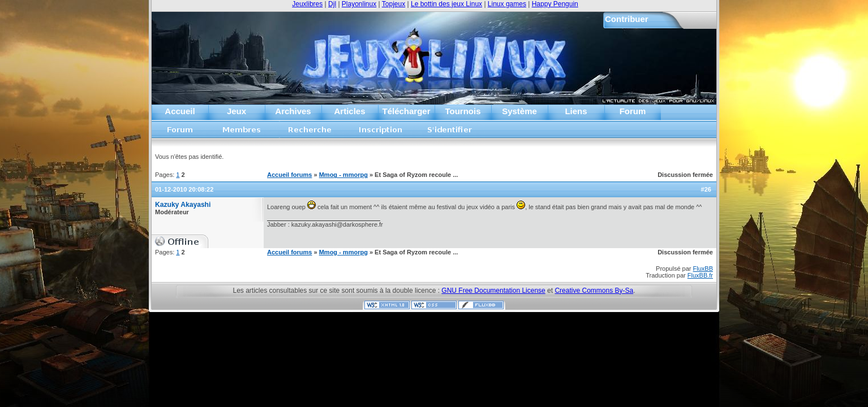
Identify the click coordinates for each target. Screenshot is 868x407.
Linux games (507, 4)
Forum (633, 111)
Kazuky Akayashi (183, 205)
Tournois (463, 111)
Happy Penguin (555, 4)
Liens (576, 111)
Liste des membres (242, 133)
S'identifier (450, 133)
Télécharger (406, 111)
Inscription (380, 133)
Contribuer (627, 19)
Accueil (180, 111)
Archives (293, 111)
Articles (349, 111)
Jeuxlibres (307, 4)
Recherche (310, 133)
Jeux (237, 111)
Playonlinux (359, 4)
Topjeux (394, 4)
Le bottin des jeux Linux (446, 4)
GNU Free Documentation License (493, 291)
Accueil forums (181, 133)
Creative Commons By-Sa (594, 291)
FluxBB (703, 269)
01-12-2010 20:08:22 (184, 189)
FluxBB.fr (700, 275)
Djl (332, 4)
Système (519, 111)
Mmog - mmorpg (343, 175)
